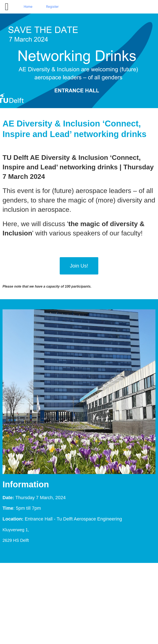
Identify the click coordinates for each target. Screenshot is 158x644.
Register (52, 7)
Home (28, 7)
